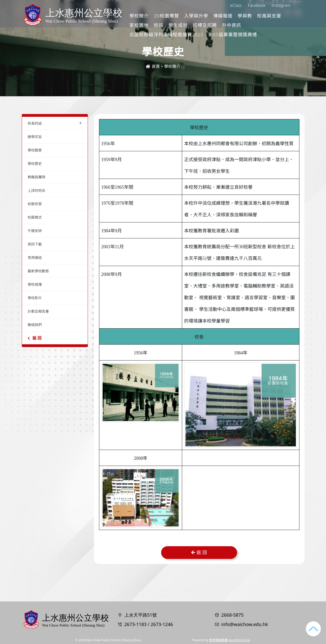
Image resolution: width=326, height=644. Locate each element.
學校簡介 (160, 15)
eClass (236, 5)
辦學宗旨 (35, 137)
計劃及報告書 (38, 311)
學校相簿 (35, 284)
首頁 (153, 66)
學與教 (266, 15)
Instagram (281, 5)
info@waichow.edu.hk (245, 624)
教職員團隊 (36, 177)
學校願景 (35, 150)
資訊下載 (35, 244)
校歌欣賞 (35, 204)
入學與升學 (217, 15)
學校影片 (35, 298)
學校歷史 (35, 164)
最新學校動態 (38, 271)
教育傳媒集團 (218, 640)
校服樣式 (35, 217)
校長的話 (55, 123)
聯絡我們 (35, 325)
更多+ (286, 15)
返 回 (35, 338)
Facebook (256, 5)
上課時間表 (36, 190)
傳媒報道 (244, 15)
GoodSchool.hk (239, 640)
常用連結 (35, 258)
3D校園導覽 (188, 15)
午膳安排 (35, 231)
